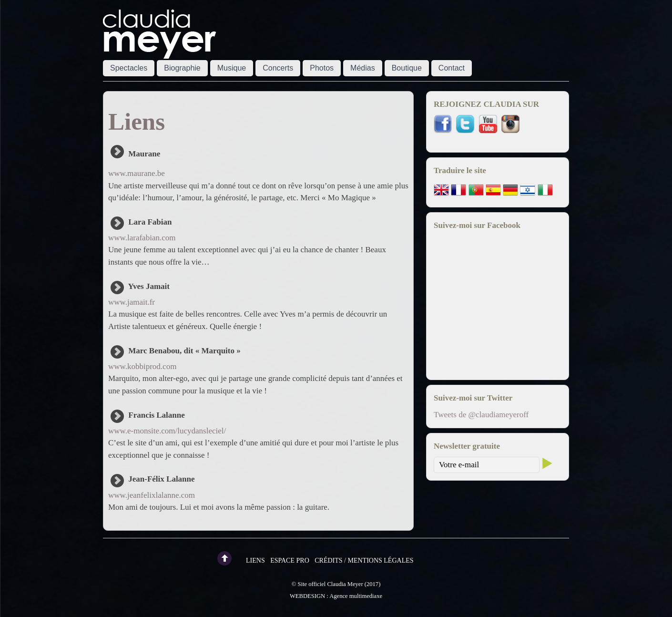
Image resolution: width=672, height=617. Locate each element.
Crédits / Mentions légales (364, 560)
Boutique (407, 68)
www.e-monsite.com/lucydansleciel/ (167, 431)
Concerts (278, 68)
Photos (322, 68)
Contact (452, 68)
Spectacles (129, 68)
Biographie (182, 68)
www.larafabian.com (142, 238)
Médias (363, 68)
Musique (232, 68)
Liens (255, 560)
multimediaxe (366, 596)
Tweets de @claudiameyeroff (481, 415)
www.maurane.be (137, 173)
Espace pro (290, 560)
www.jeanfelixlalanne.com (152, 495)
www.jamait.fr (132, 302)
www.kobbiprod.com (142, 366)
